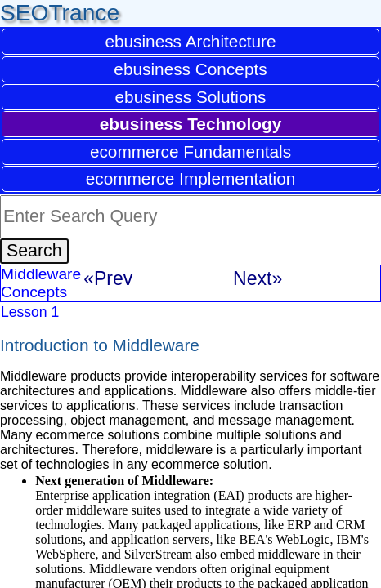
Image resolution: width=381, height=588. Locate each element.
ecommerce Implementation (191, 178)
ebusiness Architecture (190, 41)
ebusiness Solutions (191, 97)
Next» (258, 278)
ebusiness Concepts (190, 69)
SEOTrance (60, 13)
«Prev (108, 278)
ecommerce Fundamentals (190, 151)
